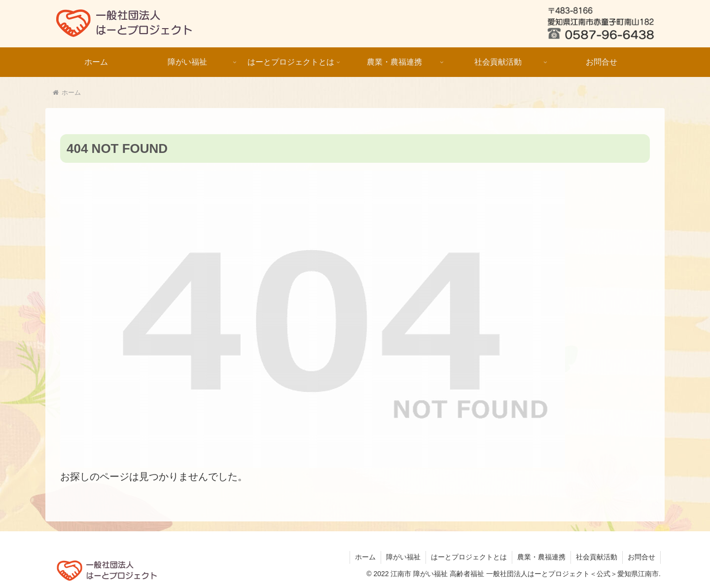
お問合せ (641, 557)
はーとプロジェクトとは (469, 557)
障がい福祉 (403, 557)
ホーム (365, 557)
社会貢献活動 (597, 557)
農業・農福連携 (541, 557)
